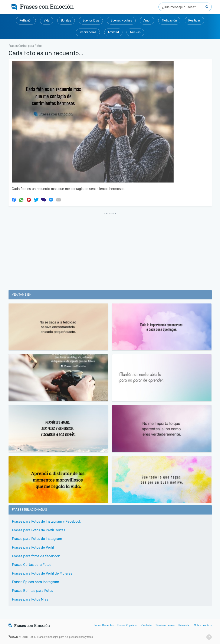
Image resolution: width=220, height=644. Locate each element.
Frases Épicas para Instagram (35, 582)
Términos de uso (165, 625)
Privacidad (184, 625)
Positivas (194, 21)
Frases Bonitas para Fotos (32, 591)
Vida (47, 21)
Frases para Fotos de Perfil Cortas (39, 530)
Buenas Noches (121, 21)
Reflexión (26, 21)
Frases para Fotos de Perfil (33, 547)
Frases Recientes (104, 625)
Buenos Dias (91, 21)
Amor (147, 21)
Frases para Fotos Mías (30, 599)
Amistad (113, 32)
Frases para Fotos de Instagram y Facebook (46, 521)
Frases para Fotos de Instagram (37, 539)
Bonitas (66, 21)
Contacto (147, 625)
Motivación (169, 21)
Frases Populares (127, 625)
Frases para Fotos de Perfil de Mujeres (42, 573)
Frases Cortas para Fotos (32, 565)
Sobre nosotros (203, 625)
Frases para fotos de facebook (36, 556)
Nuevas (135, 32)
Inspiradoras (88, 32)
